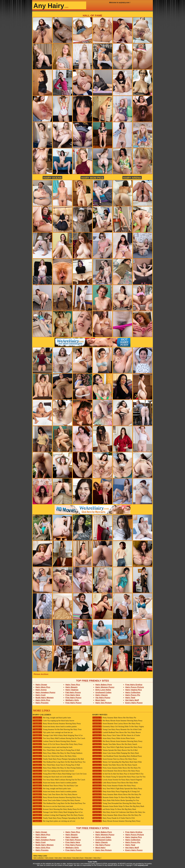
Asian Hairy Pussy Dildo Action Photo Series (114, 738)
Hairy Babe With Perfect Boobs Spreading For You (116, 800)
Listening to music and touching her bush (52, 747)
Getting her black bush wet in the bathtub (52, 777)
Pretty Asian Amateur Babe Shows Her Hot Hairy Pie (116, 768)
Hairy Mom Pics (92, 178)
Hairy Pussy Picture (135, 687)
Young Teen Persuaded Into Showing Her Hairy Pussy (117, 803)
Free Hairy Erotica (134, 685)
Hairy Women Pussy (105, 687)
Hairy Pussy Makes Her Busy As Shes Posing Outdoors (57, 753)
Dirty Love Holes (103, 690)
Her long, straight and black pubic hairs (52, 718)
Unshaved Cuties (103, 692)
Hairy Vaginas (72, 690)
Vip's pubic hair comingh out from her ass (53, 732)
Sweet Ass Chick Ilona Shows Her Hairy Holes (55, 756)
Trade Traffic (93, 862)
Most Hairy (101, 700)
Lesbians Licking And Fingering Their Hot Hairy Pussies (58, 815)
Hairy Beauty (72, 687)
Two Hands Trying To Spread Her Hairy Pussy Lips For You (119, 777)
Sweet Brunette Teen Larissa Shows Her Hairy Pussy (116, 724)
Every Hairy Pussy (134, 703)
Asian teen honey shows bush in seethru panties (55, 727)
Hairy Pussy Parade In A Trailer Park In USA (114, 818)
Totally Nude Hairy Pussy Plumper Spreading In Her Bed (58, 759)
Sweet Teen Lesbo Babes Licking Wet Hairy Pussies (56, 800)
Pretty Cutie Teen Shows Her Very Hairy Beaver (55, 794)
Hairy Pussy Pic (133, 695)
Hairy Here (58, 858)
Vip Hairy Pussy (103, 697)
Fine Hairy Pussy (73, 697)
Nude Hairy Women (45, 697)
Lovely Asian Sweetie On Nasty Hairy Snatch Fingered (117, 780)
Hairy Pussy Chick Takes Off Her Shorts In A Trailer (116, 735)
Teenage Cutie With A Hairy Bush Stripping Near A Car (58, 735)
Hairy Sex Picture (104, 703)
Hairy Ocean (52, 178)
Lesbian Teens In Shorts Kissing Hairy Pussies (54, 741)
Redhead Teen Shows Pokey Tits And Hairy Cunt (55, 786)
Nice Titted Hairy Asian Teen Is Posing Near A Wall (56, 750)
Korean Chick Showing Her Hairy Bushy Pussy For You (58, 809)
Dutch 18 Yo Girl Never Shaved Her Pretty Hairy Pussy (58, 744)
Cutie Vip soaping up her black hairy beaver (53, 721)
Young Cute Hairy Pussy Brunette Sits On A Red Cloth (117, 729)
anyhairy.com (143, 865)
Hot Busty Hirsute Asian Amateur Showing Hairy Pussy (117, 721)
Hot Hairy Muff (132, 700)
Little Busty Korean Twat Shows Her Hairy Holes (115, 783)
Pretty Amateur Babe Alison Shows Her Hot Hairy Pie (117, 794)
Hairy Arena (132, 178)
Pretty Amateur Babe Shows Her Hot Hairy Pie (114, 718)
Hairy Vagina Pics (134, 690)
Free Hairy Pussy (74, 703)
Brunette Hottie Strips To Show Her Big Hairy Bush (116, 797)
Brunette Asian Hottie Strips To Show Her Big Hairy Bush (118, 806)
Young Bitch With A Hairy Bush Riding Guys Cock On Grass (60, 774)
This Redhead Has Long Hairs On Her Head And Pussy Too (59, 762)
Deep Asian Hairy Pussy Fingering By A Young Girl (116, 792)
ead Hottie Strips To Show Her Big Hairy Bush (114, 809)
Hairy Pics (97, 858)
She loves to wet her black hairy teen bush (53, 806)
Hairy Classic (102, 695)
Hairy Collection (133, 692)
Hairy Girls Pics (43, 700)
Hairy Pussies (42, 703)
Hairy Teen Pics (73, 685)
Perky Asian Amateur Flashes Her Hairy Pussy (114, 786)
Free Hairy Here (73, 695)
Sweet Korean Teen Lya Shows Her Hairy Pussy (115, 759)
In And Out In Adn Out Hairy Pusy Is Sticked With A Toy (118, 774)
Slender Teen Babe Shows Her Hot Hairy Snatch (115, 744)
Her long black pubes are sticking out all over (54, 821)
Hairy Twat (130, 697)
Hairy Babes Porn (104, 685)
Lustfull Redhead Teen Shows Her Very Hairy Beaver (117, 732)
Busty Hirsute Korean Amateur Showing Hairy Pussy (57, 724)
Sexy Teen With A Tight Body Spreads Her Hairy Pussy (117, 747)
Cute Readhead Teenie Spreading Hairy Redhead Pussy (117, 756)
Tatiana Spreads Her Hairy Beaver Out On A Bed (115, 750)
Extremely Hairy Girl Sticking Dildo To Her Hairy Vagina (118, 727)
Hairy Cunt (41, 695)
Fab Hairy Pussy (73, 692)
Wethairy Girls (72, 700)
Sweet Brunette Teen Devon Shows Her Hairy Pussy (116, 771)
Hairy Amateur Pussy (45, 692)
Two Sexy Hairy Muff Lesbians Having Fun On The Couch (59, 738)
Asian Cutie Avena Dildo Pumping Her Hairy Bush (116, 753)
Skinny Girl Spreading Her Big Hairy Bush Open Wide (117, 762)
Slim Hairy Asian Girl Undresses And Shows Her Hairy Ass (119, 812)
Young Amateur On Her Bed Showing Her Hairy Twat (57, 729)
